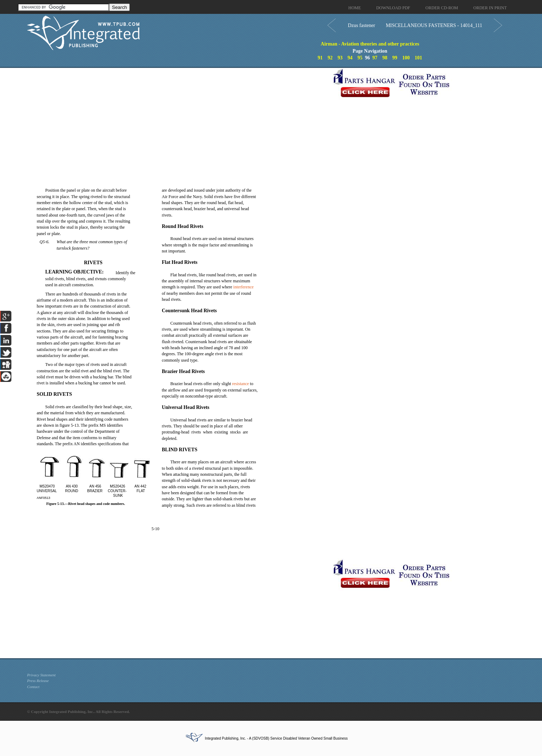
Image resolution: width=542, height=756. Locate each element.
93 (340, 58)
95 (360, 58)
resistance (240, 384)
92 (330, 58)
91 (320, 58)
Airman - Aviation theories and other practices (370, 44)
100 (406, 58)
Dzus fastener (362, 25)
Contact (33, 687)
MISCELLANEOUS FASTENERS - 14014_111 (434, 25)
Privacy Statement (41, 675)
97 (375, 58)
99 (395, 58)
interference (243, 287)
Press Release (38, 681)
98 (385, 58)
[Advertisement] (178, 118)
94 (350, 58)
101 (418, 58)
